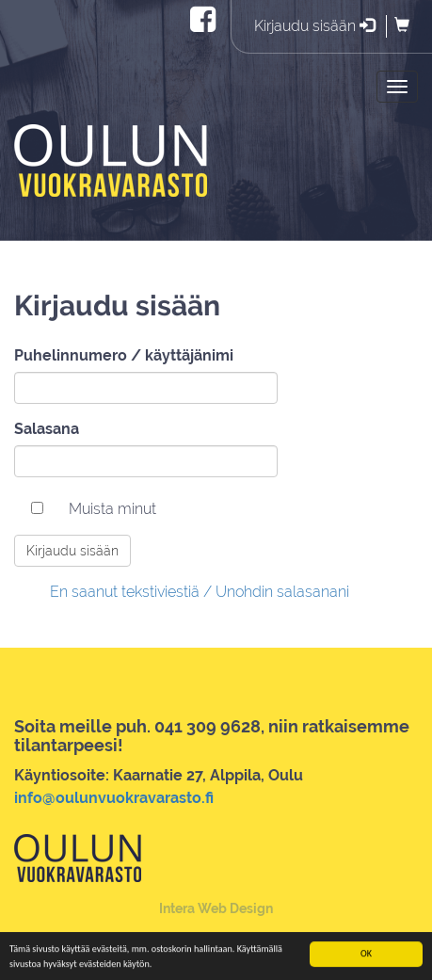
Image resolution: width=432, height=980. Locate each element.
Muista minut (112, 509)
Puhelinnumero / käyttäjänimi (124, 355)
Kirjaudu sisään (314, 26)
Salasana (47, 429)
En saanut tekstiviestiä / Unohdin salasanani (200, 592)
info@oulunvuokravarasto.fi (114, 798)
